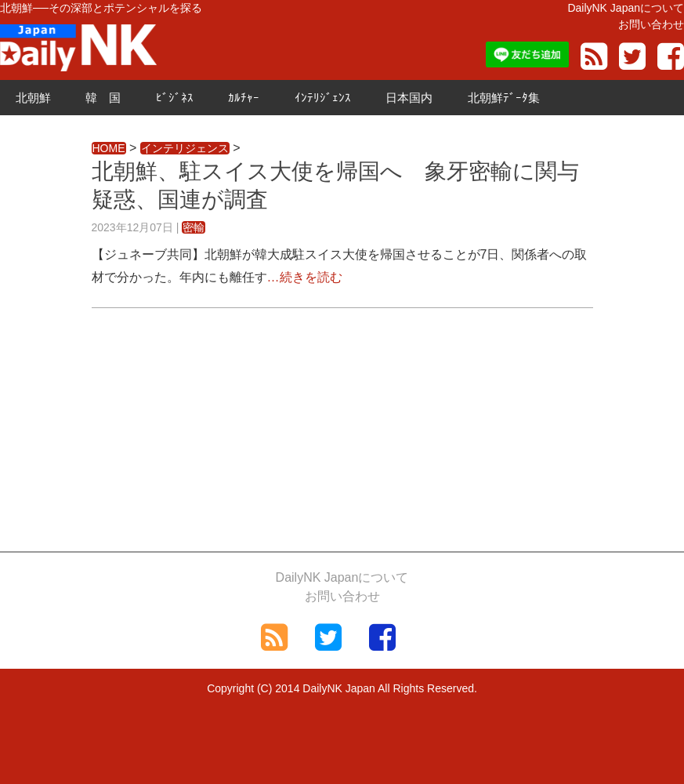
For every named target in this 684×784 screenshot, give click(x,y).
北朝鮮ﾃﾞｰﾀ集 (504, 98)
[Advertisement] (342, 441)
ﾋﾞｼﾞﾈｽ (175, 98)
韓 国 (103, 98)
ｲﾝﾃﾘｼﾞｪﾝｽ (323, 98)
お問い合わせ (651, 24)
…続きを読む (305, 277)
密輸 (194, 227)
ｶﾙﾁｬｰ (244, 98)
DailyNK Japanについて (626, 8)
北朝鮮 (33, 98)
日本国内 (409, 98)
